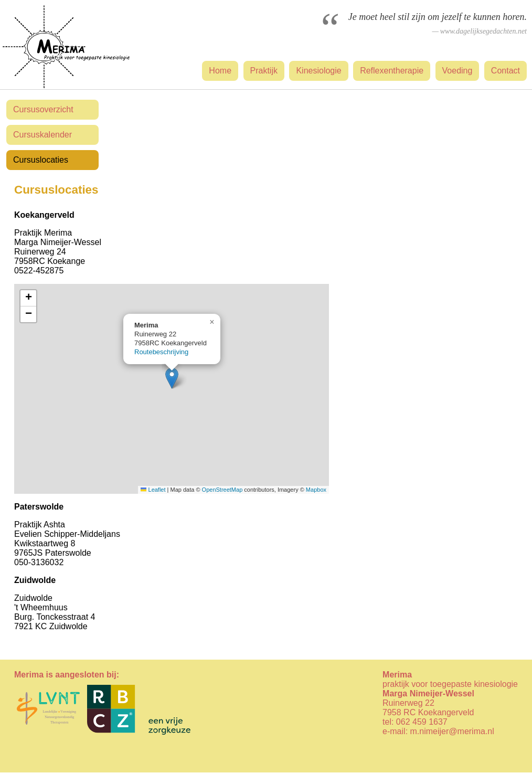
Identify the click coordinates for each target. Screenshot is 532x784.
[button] (172, 378)
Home (220, 71)
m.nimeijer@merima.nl (452, 731)
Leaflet (153, 490)
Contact (506, 71)
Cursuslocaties (41, 160)
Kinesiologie (318, 71)
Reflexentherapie (392, 71)
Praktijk (264, 71)
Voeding (457, 71)
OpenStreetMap (222, 490)
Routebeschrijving (161, 352)
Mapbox (316, 490)
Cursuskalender (42, 135)
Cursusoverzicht (43, 109)
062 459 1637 (422, 722)
